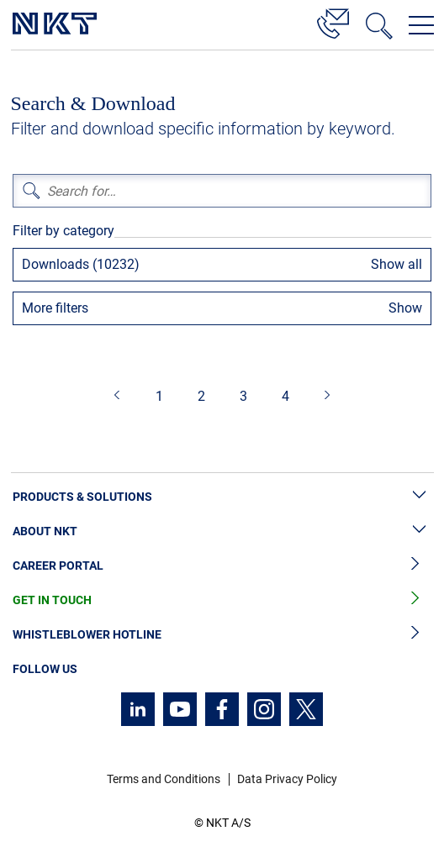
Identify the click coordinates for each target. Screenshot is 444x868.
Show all (396, 264)
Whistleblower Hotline (222, 635)
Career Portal (222, 566)
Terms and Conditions (164, 779)
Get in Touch (222, 600)
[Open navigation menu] (421, 25)
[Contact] (333, 21)
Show (405, 308)
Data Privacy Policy (287, 779)
